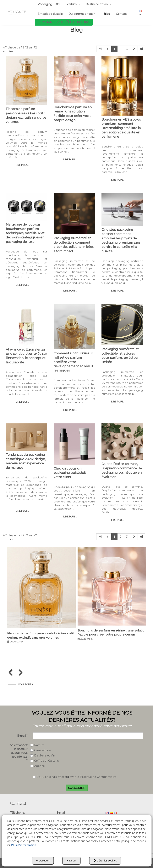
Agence (38, 766)
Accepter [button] (43, 861)
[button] (17, 12)
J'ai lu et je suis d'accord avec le (75, 777)
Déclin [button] (71, 861)
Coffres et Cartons (44, 761)
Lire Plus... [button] (22, 165)
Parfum (37, 745)
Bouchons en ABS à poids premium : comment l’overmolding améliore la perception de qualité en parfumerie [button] (121, 128)
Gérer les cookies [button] (105, 861)
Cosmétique (41, 750)
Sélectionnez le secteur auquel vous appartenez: (19, 753)
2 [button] (121, 49)
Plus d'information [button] (24, 845)
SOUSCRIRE (77, 788)
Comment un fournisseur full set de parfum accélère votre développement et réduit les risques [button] (74, 362)
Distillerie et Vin (43, 756)
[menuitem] (50, 14)
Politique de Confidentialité (98, 777)
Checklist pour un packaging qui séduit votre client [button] (70, 473)
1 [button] (114, 49)
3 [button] (127, 49)
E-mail (22, 736)
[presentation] (11, 672)
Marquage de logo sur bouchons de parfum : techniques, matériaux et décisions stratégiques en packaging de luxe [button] (25, 233)
